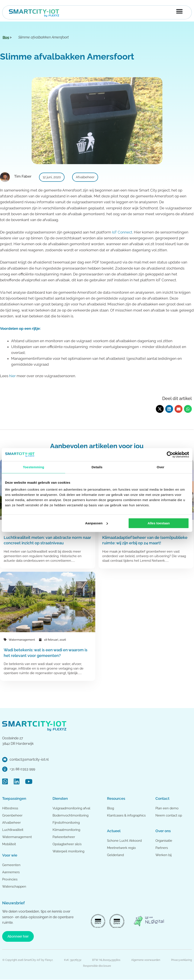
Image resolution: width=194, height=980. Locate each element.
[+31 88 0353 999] (5, 769)
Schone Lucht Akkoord (125, 841)
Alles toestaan (159, 523)
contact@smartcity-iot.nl (29, 759)
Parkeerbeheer (64, 837)
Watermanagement (22, 640)
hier (12, 376)
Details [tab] (97, 467)
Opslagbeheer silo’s (67, 844)
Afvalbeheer (11, 823)
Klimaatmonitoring (66, 830)
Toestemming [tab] (34, 467)
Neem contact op (169, 815)
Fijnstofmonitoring (66, 823)
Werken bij (163, 855)
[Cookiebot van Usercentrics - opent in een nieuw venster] (170, 455)
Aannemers (11, 872)
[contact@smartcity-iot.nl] (5, 760)
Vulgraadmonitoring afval (71, 808)
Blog (111, 808)
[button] (160, 409)
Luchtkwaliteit (13, 830)
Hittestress (10, 808)
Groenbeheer (12, 815)
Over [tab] (161, 467)
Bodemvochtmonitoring (71, 815)
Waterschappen (14, 887)
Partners (162, 848)
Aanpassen (96, 523)
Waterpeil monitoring (68, 851)
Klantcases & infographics (126, 815)
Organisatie (164, 841)
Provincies (10, 879)
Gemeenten (11, 865)
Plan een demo (167, 808)
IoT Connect (122, 232)
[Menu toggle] (179, 12)
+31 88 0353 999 (22, 769)
